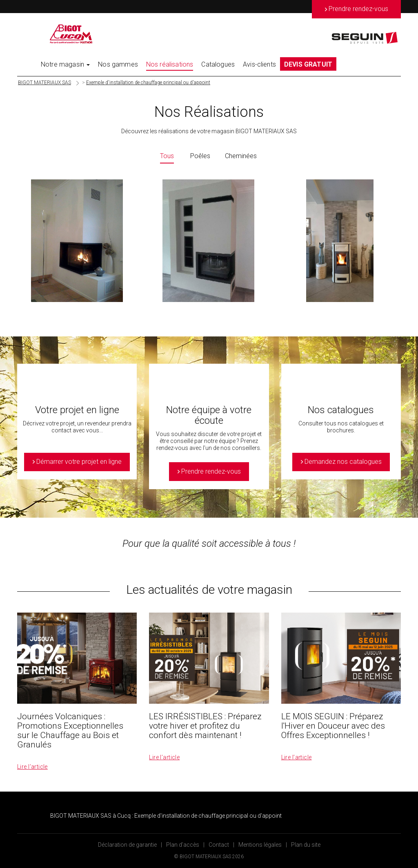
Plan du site (306, 845)
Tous (167, 156)
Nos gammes (118, 64)
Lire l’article (32, 767)
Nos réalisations (170, 64)
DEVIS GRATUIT (308, 64)
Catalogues (218, 64)
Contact (219, 845)
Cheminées (241, 156)
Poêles (200, 156)
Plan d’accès (183, 845)
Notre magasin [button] (65, 64)
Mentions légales (260, 845)
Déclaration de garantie (127, 845)
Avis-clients (259, 64)
